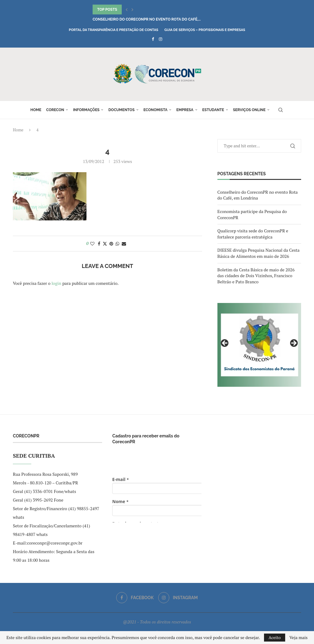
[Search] (281, 110)
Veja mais (299, 638)
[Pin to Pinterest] (111, 244)
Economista (155, 110)
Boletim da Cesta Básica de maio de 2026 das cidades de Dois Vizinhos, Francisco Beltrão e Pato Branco (256, 276)
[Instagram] (161, 39)
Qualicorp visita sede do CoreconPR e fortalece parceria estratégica (253, 234)
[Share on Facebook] (99, 244)
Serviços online (249, 110)
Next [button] (293, 343)
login (56, 283)
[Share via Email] (124, 244)
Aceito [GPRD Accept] (275, 637)
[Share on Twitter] (105, 244)
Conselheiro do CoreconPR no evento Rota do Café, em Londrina (258, 195)
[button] (127, 10)
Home (36, 110)
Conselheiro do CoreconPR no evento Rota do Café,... (147, 19)
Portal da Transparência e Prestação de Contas (114, 30)
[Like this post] (92, 244)
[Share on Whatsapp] (117, 244)
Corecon (55, 110)
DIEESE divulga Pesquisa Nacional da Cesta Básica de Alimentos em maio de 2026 (258, 253)
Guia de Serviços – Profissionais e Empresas (205, 30)
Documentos (121, 110)
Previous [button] (225, 343)
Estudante (213, 110)
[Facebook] (153, 39)
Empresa (185, 110)
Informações (86, 110)
